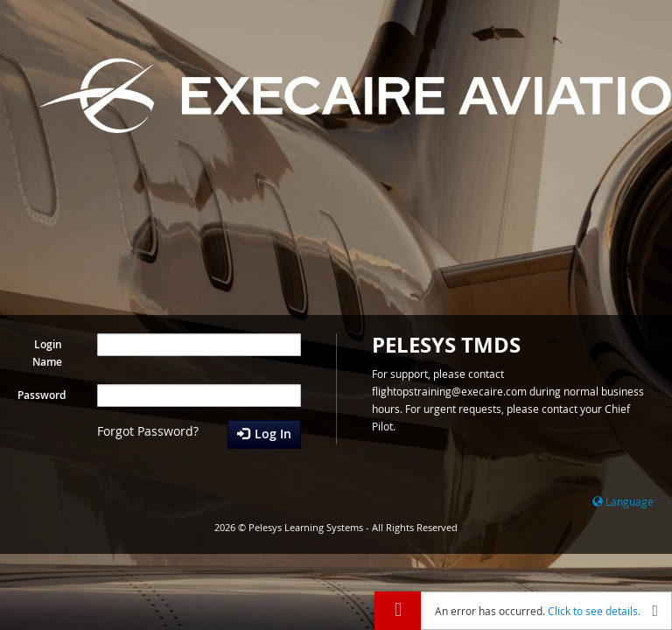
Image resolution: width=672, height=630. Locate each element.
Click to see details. (594, 611)
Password (42, 395)
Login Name (47, 353)
